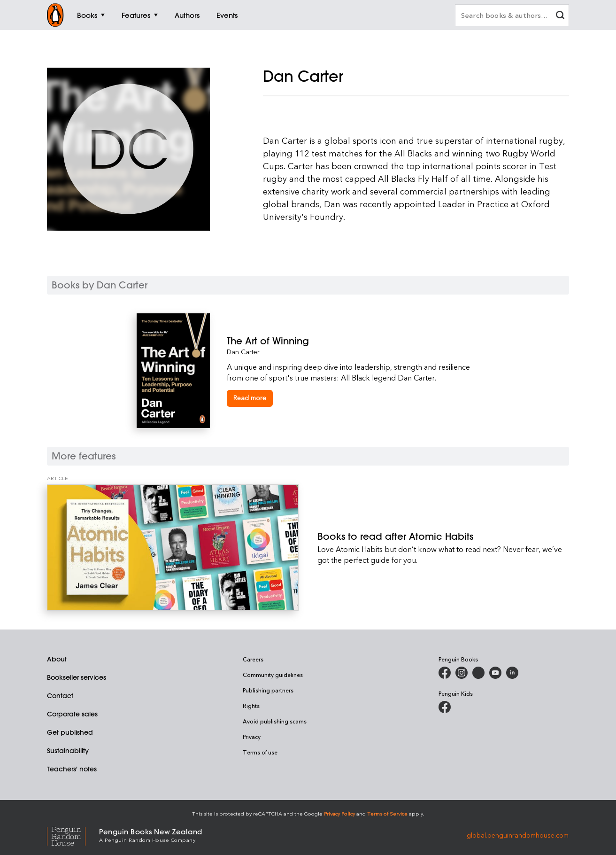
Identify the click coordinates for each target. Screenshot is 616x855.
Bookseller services (77, 677)
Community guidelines (273, 675)
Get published (70, 732)
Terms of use (260, 752)
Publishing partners (268, 690)
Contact (60, 696)
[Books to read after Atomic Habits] (173, 547)
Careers (253, 659)
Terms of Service (387, 813)
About (57, 659)
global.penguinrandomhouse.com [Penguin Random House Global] (518, 835)
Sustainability (68, 751)
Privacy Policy (339, 813)
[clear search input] (560, 16)
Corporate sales (72, 714)
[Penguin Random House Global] (73, 835)
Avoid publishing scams (275, 721)
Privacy (252, 737)
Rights (251, 706)
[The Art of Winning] (353, 341)
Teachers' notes (72, 769)
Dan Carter (243, 352)
